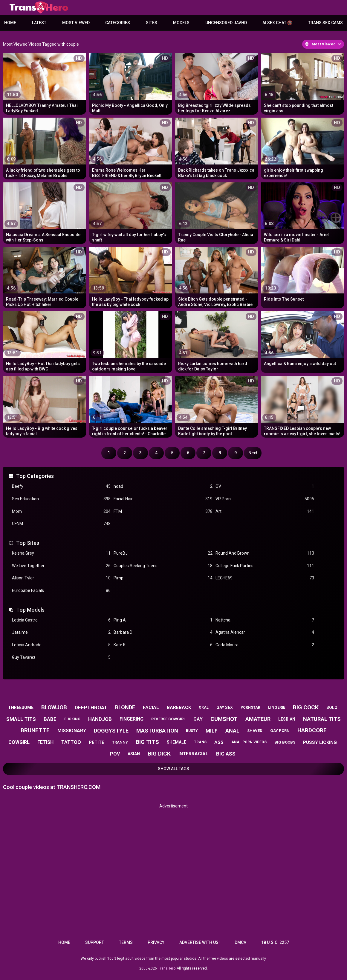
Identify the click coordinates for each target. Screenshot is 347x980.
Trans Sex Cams (325, 23)
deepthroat (91, 707)
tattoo (71, 742)
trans (200, 742)
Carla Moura (265, 645)
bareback (179, 707)
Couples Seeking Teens (163, 566)
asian (134, 754)
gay (198, 719)
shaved (255, 731)
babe (50, 719)
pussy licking (320, 742)
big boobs (285, 742)
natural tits (322, 719)
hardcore (312, 730)
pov (115, 754)
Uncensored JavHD (226, 23)
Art (265, 511)
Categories (118, 23)
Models (181, 23)
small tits (21, 719)
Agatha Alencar (265, 632)
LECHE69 (265, 578)
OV (265, 486)
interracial (193, 754)
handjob (100, 719)
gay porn (280, 731)
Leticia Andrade (61, 645)
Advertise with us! (200, 942)
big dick (159, 754)
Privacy (156, 942)
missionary (72, 731)
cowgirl (19, 742)
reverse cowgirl (168, 719)
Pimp (163, 578)
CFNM (61, 524)
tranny (120, 742)
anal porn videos (249, 742)
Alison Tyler (61, 578)
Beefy (61, 486)
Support (95, 942)
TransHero (167, 968)
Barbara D (163, 632)
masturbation (157, 731)
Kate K (163, 645)
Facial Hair (163, 499)
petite (97, 742)
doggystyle (111, 731)
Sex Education (61, 499)
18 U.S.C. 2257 (275, 942)
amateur (258, 719)
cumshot (224, 719)
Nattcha (265, 620)
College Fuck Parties (265, 566)
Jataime (61, 632)
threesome (21, 707)
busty (192, 731)
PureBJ (163, 553)
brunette (35, 730)
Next (253, 453)
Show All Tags (173, 769)
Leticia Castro (61, 620)
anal (232, 731)
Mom (61, 511)
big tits (147, 742)
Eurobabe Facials (61, 591)
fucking (72, 719)
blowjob (54, 707)
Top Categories (35, 476)
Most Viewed (76, 23)
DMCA (240, 942)
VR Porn (265, 499)
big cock (306, 707)
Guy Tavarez (61, 657)
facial (151, 707)
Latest (39, 23)
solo (332, 707)
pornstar (250, 707)
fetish (45, 742)
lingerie (277, 707)
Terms (126, 942)
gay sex (225, 707)
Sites (152, 23)
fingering (132, 719)
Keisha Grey (61, 553)
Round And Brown (265, 553)
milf (212, 731)
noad (163, 486)
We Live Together (61, 566)
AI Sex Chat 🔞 (277, 23)
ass (219, 742)
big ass (226, 754)
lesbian (287, 719)
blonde (125, 707)
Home (10, 23)
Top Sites (28, 543)
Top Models (30, 610)
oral (204, 707)
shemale (176, 742)
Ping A (163, 620)
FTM (163, 511)
